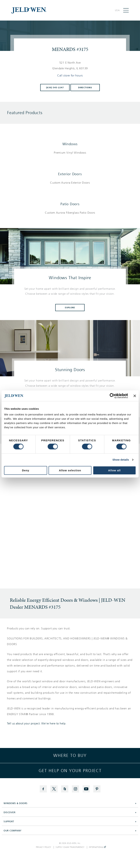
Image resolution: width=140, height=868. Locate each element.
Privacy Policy (44, 847)
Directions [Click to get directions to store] (85, 88)
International (97, 847)
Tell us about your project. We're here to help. (37, 724)
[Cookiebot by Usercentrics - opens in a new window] (112, 396)
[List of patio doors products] (70, 213)
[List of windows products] (70, 153)
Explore (70, 308)
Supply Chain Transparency (70, 847)
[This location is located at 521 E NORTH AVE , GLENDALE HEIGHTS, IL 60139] (70, 66)
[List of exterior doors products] (70, 183)
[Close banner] (135, 396)
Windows (70, 144)
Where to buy (70, 755)
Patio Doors (70, 204)
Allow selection (70, 470)
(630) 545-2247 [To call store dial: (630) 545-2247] (55, 88)
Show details (121, 460)
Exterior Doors (70, 174)
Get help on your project (70, 771)
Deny (26, 470)
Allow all (114, 470)
